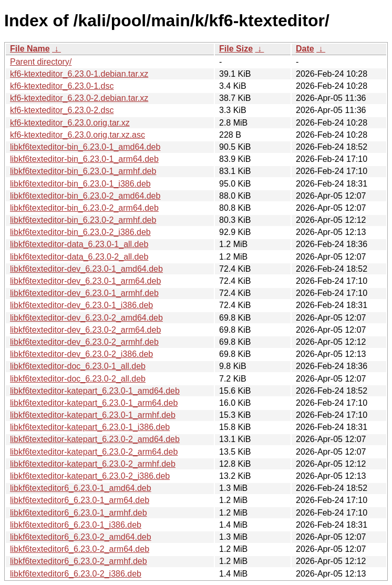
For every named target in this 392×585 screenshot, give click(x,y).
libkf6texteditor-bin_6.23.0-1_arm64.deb (84, 159)
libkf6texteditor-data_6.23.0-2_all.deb (79, 257)
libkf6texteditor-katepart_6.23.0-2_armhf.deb (93, 464)
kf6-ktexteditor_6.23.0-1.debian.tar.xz (79, 74)
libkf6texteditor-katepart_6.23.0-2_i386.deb (90, 476)
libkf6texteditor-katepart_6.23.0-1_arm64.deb (94, 403)
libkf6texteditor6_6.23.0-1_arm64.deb (80, 500)
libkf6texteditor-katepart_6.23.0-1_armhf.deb (93, 415)
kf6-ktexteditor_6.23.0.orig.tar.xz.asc (78, 135)
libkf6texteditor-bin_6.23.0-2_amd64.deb (85, 196)
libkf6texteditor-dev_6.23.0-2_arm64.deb (85, 330)
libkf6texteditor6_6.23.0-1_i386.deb (76, 525)
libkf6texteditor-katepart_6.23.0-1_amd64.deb (95, 391)
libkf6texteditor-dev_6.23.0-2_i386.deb (81, 354)
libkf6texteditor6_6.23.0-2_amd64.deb (81, 537)
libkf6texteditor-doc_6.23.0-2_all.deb (78, 379)
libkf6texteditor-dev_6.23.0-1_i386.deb (81, 305)
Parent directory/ (41, 62)
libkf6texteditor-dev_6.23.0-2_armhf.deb (84, 342)
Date (305, 49)
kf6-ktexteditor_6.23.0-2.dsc (62, 110)
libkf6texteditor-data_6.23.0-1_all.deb (79, 244)
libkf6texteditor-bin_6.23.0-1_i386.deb (80, 184)
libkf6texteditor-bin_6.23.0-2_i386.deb (80, 232)
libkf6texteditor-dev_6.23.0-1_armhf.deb (84, 293)
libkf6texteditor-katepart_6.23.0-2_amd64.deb (95, 439)
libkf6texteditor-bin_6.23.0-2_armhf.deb (83, 220)
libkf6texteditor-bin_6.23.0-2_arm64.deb (84, 208)
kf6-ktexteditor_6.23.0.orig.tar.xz (70, 123)
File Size (236, 49)
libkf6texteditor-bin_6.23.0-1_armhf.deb (83, 171)
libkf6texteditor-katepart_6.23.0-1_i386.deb (90, 427)
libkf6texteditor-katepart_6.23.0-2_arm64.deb (94, 452)
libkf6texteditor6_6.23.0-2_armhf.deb (79, 561)
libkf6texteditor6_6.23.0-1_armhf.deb (79, 513)
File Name (30, 49)
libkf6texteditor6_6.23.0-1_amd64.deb (81, 488)
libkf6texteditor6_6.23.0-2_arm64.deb (80, 549)
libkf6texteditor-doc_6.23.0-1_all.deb (78, 366)
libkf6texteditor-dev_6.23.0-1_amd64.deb (86, 269)
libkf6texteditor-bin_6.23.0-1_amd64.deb (85, 147)
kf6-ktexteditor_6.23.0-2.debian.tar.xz (79, 98)
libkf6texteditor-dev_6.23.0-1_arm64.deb (85, 281)
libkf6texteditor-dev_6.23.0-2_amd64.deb (86, 318)
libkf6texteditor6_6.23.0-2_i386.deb (76, 574)
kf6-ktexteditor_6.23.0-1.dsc (62, 86)
